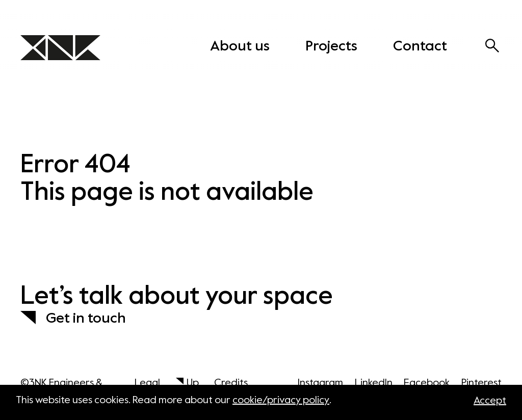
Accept (490, 401)
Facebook (427, 383)
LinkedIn (374, 383)
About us (240, 46)
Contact (420, 46)
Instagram (320, 383)
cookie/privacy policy (281, 401)
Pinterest (481, 383)
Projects (331, 46)
